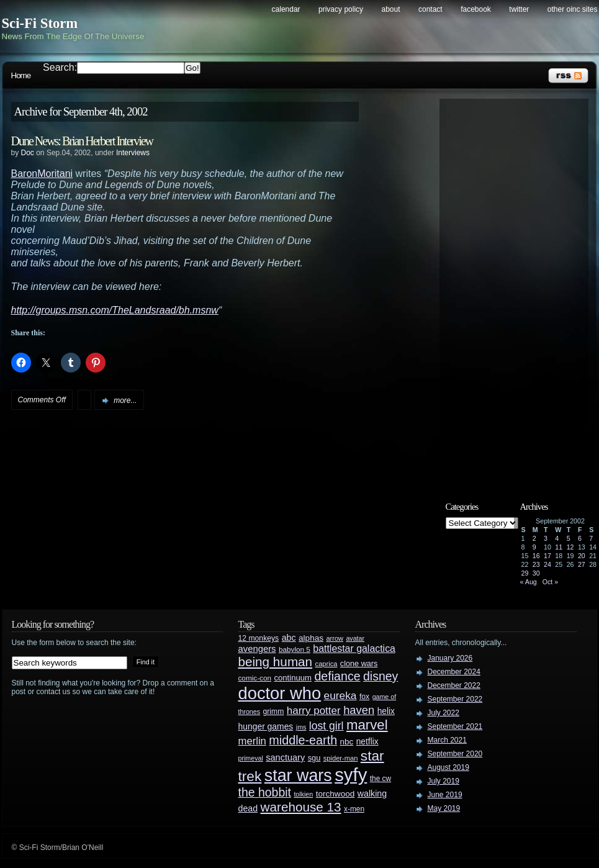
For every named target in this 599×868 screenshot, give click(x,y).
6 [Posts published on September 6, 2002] (580, 538)
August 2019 (448, 767)
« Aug (529, 582)
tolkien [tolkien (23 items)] (303, 794)
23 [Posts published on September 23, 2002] (536, 564)
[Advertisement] (520, 290)
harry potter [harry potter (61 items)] (314, 711)
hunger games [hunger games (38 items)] (266, 726)
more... (125, 400)
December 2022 (454, 685)
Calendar (286, 9)
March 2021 (447, 740)
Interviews (133, 153)
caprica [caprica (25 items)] (327, 664)
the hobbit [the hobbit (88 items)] (265, 792)
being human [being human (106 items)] (276, 662)
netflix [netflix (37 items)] (367, 742)
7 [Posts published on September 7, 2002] (591, 538)
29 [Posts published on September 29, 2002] (525, 573)
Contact (430, 9)
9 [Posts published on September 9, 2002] (534, 547)
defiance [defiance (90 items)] (337, 676)
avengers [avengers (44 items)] (257, 649)
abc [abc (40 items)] (289, 638)
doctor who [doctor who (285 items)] (280, 693)
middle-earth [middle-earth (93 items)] (303, 740)
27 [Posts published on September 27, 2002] (582, 564)
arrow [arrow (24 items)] (335, 638)
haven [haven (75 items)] (359, 710)
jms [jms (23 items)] (301, 727)
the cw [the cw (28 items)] (381, 779)
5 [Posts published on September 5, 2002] (569, 538)
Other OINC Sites (573, 9)
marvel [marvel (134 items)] (367, 725)
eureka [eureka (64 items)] (340, 695)
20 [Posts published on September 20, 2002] (582, 556)
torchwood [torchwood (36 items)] (336, 794)
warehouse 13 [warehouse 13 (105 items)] (301, 807)
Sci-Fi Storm (40, 23)
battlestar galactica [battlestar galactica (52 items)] (354, 649)
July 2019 (444, 781)
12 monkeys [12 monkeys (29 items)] (259, 638)
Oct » (550, 582)
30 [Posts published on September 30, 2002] (536, 573)
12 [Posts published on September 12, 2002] (570, 547)
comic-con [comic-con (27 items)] (255, 678)
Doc (28, 153)
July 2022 (444, 713)
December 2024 (454, 672)
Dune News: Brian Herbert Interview (82, 141)
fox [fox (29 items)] (364, 697)
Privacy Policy (341, 9)
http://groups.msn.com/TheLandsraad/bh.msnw (115, 310)
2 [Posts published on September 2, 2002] (534, 538)
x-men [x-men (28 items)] (354, 809)
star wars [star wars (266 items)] (298, 775)
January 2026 (450, 658)
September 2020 (455, 754)
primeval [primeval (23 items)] (251, 758)
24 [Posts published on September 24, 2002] (547, 564)
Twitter (519, 9)
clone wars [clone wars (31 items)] (359, 664)
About (391, 9)
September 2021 (455, 726)
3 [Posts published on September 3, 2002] (546, 538)
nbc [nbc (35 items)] (347, 742)
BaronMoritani (42, 174)
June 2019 (445, 795)
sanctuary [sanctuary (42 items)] (285, 757)
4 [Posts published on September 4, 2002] (557, 538)
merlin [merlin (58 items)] (252, 741)
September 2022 (455, 699)
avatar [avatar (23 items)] (355, 638)
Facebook (476, 9)
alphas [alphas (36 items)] (311, 638)
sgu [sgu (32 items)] (314, 758)
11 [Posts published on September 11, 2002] (559, 547)
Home (21, 75)
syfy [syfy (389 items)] (351, 775)
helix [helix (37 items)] (386, 711)
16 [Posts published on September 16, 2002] (536, 556)
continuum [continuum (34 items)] (293, 678)
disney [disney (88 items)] (381, 676)
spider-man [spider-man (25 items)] (341, 758)
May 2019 (444, 808)
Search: (60, 67)
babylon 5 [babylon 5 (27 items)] (295, 649)
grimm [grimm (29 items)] (274, 712)
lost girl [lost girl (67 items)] (327, 726)
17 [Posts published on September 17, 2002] (547, 556)
